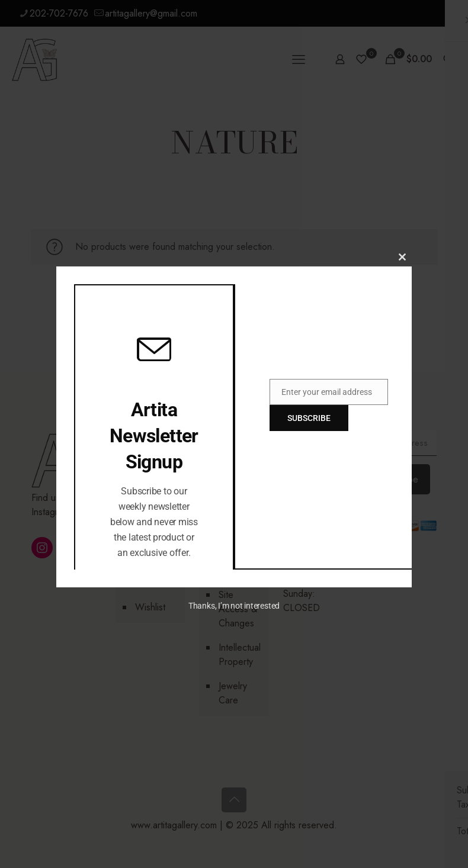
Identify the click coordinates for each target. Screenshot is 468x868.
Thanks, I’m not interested (234, 606)
